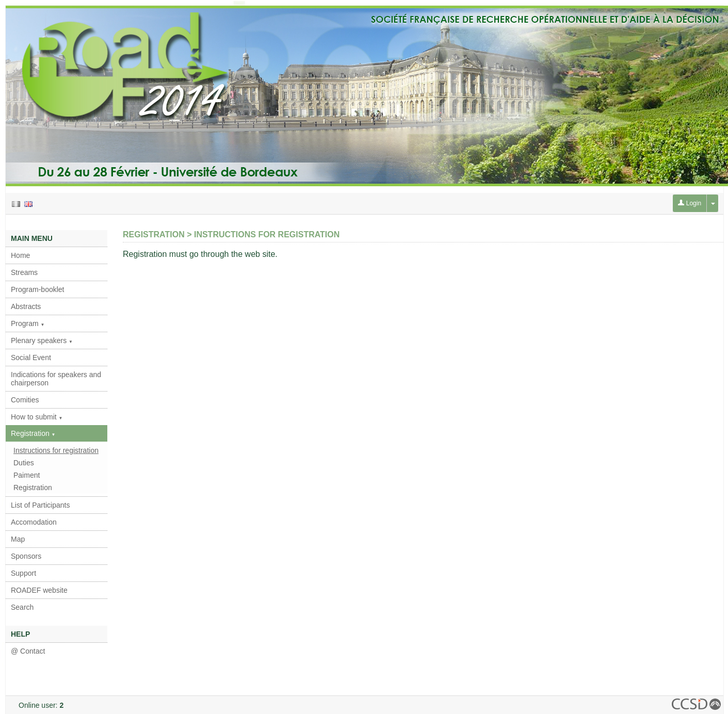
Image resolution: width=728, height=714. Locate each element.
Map (18, 539)
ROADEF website (39, 590)
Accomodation (34, 522)
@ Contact (28, 651)
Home (20, 255)
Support (23, 573)
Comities (25, 400)
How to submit (37, 417)
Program (28, 323)
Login (690, 203)
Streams (24, 272)
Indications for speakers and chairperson (56, 379)
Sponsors (26, 556)
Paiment (27, 475)
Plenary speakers (42, 340)
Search (22, 607)
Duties (24, 463)
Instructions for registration (56, 450)
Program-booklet (38, 289)
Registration (33, 433)
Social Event (31, 358)
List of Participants (40, 505)
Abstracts (26, 306)
